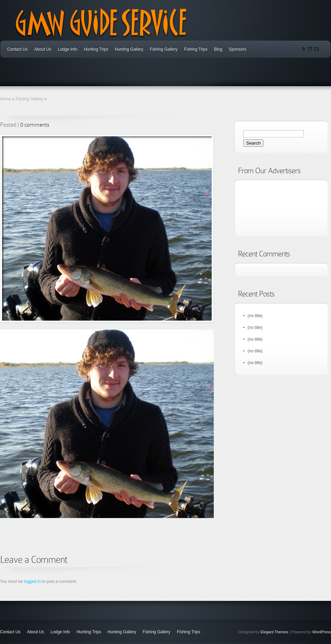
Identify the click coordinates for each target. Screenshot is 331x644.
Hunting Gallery (129, 49)
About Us (43, 49)
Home (6, 99)
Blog (218, 49)
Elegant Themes (274, 632)
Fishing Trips (196, 49)
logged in (33, 582)
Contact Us (17, 49)
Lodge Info (68, 49)
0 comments (35, 125)
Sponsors (238, 49)
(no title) (255, 316)
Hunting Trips (96, 49)
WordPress (322, 632)
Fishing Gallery (164, 49)
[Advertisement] (81, 546)
